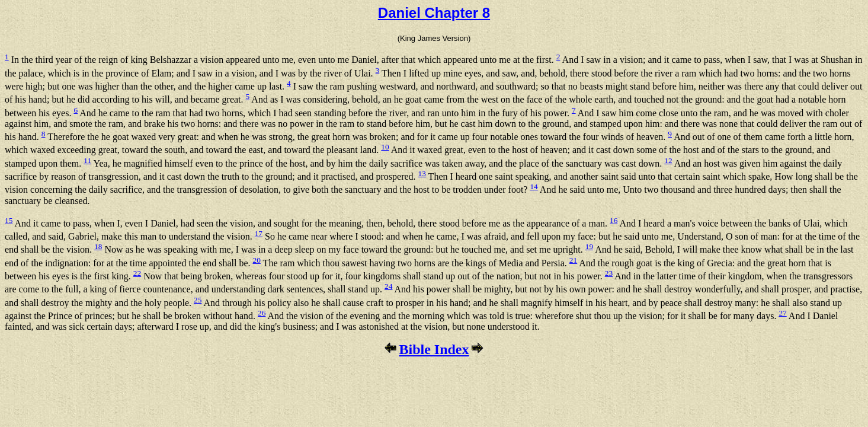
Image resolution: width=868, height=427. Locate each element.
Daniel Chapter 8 (434, 13)
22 (137, 273)
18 (98, 246)
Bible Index (434, 349)
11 (87, 160)
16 (614, 220)
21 (573, 260)
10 (385, 147)
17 (259, 233)
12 (668, 160)
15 (9, 220)
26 (262, 313)
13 (422, 173)
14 (534, 187)
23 (609, 273)
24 (388, 286)
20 (257, 260)
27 (782, 313)
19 (589, 246)
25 (198, 300)
